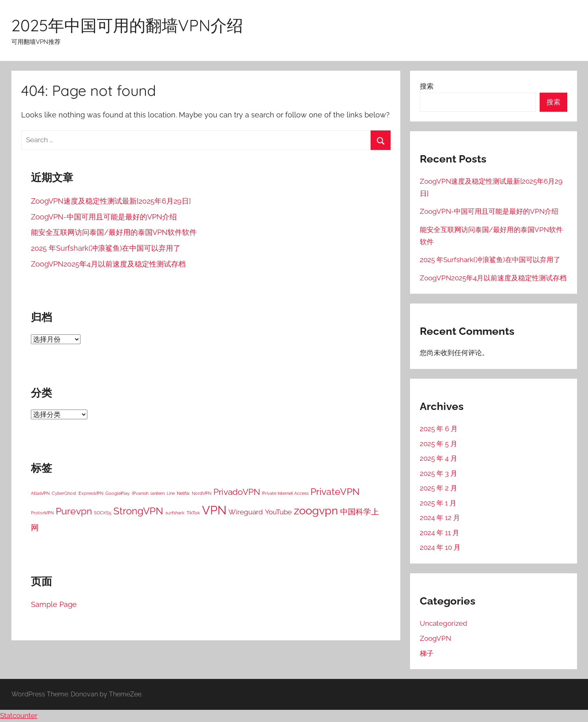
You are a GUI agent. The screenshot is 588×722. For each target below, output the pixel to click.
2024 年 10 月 (440, 547)
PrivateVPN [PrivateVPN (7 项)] (335, 491)
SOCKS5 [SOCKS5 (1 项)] (103, 513)
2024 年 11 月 (439, 533)
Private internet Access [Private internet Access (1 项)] (285, 493)
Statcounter (19, 715)
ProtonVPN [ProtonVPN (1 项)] (42, 513)
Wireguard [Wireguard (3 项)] (246, 512)
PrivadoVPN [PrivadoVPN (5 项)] (237, 492)
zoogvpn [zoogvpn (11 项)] (316, 511)
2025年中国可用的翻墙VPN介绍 (127, 25)
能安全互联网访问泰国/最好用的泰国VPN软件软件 (114, 232)
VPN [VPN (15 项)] (214, 510)
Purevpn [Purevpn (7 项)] (74, 511)
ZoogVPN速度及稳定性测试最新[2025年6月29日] (111, 201)
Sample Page (54, 604)
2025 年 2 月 (438, 488)
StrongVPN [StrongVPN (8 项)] (138, 511)
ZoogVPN (435, 638)
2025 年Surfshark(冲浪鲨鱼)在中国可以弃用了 (106, 248)
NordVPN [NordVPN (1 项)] (202, 493)
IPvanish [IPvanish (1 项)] (140, 493)
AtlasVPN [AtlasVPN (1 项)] (40, 493)
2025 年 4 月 (438, 458)
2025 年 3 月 (438, 473)
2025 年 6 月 (439, 429)
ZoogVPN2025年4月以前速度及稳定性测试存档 (108, 264)
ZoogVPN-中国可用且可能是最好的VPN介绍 (104, 217)
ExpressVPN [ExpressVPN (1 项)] (91, 493)
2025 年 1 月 (438, 503)
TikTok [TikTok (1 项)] (193, 513)
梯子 (427, 653)
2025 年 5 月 (438, 444)
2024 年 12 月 (440, 518)
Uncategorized (444, 623)
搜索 (427, 86)
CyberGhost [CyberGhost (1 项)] (64, 493)
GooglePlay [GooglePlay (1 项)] (117, 493)
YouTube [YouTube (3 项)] (278, 512)
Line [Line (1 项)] (171, 493)
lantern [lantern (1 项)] (157, 493)
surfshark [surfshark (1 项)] (175, 513)
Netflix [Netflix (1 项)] (183, 493)
